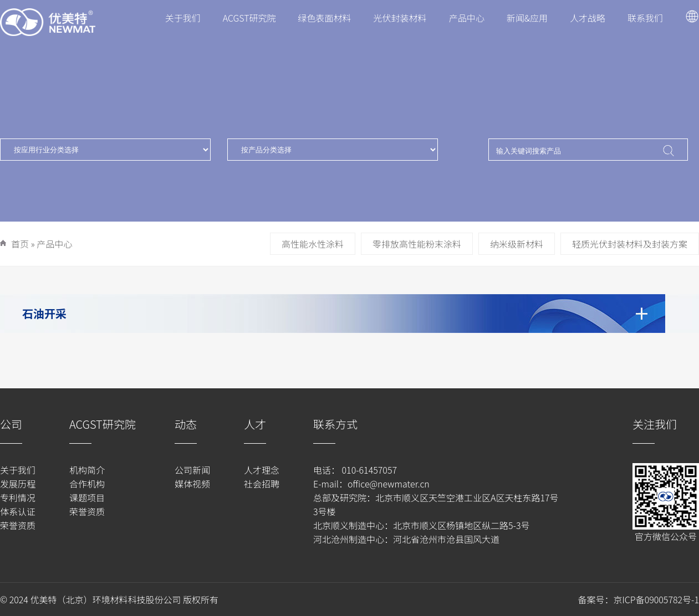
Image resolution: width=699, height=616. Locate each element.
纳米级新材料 (517, 244)
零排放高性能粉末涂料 (417, 244)
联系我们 (645, 18)
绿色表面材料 (325, 18)
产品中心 (467, 18)
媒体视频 (192, 484)
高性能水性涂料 (313, 244)
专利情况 (18, 497)
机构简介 (87, 470)
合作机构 (87, 484)
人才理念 (262, 470)
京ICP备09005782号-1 (656, 599)
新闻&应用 (527, 18)
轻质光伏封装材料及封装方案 (630, 244)
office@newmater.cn (389, 484)
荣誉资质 (18, 525)
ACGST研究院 (249, 18)
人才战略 (588, 18)
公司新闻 (192, 470)
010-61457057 (368, 470)
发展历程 (18, 484)
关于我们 (183, 18)
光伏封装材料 (400, 18)
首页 (20, 244)
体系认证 (18, 511)
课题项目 (87, 497)
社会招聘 (262, 484)
